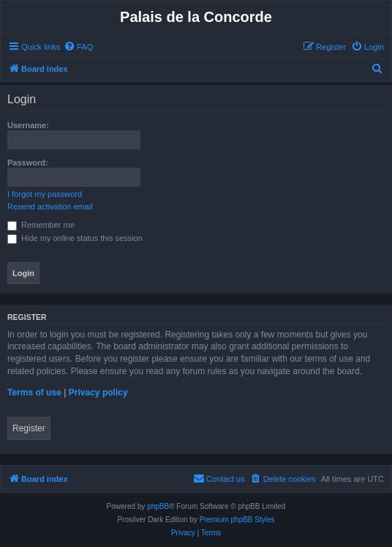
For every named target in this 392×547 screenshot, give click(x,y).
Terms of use (34, 392)
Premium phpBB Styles (237, 520)
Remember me (41, 225)
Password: (28, 163)
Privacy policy (98, 392)
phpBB (158, 506)
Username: (28, 125)
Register (29, 428)
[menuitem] (78, 47)
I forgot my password (45, 194)
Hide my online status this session (75, 238)
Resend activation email (50, 206)
